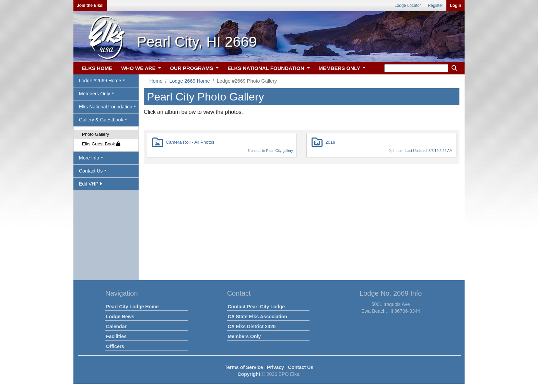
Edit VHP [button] (90, 184)
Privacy (276, 367)
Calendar (116, 326)
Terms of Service (244, 367)
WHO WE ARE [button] (139, 68)
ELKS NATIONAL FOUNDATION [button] (267, 68)
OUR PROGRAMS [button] (192, 68)
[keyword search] (416, 68)
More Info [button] (89, 158)
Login (455, 5)
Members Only (244, 336)
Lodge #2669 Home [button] (100, 81)
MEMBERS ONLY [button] (340, 68)
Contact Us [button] (91, 171)
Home (156, 81)
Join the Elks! (90, 5)
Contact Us (301, 367)
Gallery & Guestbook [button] (101, 120)
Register (436, 5)
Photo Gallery (96, 134)
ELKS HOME (97, 68)
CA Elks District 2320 (252, 326)
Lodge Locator (408, 5)
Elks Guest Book (101, 144)
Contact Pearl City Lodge (256, 307)
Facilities (116, 336)
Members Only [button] (95, 94)
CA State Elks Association (258, 317)
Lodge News (120, 317)
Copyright (249, 374)
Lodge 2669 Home (189, 81)
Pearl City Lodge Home (132, 307)
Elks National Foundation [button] (106, 107)
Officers (115, 346)
